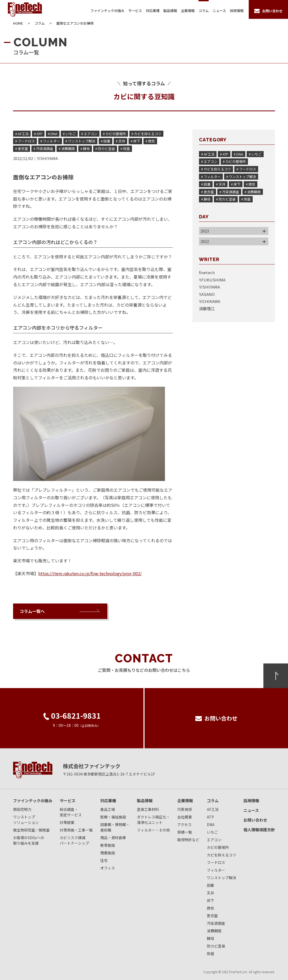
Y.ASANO (207, 294)
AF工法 (213, 809)
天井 (211, 893)
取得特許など (188, 840)
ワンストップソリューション (26, 820)
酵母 (211, 938)
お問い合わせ (255, 820)
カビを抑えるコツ (221, 855)
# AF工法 (22, 134)
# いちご (69, 134)
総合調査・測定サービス (71, 812)
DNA (211, 824)
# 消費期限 (67, 149)
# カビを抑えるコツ (146, 134)
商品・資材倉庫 (113, 838)
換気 (211, 908)
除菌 (211, 954)
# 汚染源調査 (43, 149)
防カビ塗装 (216, 946)
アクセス (184, 824)
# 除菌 (125, 149)
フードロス (216, 862)
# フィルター (50, 141)
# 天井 (120, 141)
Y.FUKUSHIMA (212, 280)
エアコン (214, 840)
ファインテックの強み (107, 11)
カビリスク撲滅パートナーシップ (74, 840)
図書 (211, 885)
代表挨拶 (185, 809)
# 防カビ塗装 (105, 149)
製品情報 (170, 11)
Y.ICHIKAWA (210, 301)
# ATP (38, 134)
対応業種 (153, 11)
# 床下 (135, 141)
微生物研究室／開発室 (31, 830)
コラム (204, 11)
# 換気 (150, 141)
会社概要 (185, 817)
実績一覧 (185, 832)
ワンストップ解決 (221, 878)
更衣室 (212, 916)
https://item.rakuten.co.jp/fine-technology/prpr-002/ (90, 573)
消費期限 (214, 931)
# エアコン (89, 134)
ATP (210, 817)
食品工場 (108, 809)
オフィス (108, 868)
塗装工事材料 (148, 809)
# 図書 (106, 141)
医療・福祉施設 (113, 817)
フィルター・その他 (153, 830)
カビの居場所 (218, 847)
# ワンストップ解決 (80, 141)
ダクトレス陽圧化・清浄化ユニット (153, 820)
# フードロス (25, 141)
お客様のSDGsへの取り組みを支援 (29, 840)
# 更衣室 (22, 149)
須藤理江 (207, 309)
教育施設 (108, 845)
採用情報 (237, 11)
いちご (212, 832)
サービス (135, 11)
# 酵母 (85, 149)
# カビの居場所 (114, 134)
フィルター (216, 870)
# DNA (53, 134)
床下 (211, 900)
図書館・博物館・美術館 (115, 827)
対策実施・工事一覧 (76, 830)
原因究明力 (22, 809)
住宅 (104, 860)
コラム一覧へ (32, 611)
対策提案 (67, 822)
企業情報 (188, 11)
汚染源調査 (216, 923)
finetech (207, 272)
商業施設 (108, 853)
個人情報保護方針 (259, 830)
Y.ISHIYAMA (47, 158)
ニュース (219, 11)
